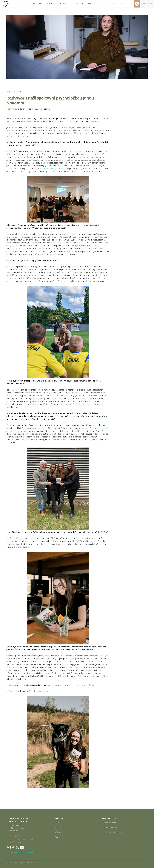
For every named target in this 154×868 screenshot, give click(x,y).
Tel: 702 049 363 (14, 836)
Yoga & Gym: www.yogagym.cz (19, 842)
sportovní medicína (85, 685)
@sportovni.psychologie (53, 169)
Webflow (33, 863)
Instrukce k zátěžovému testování (114, 832)
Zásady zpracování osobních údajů (21, 852)
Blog (56, 837)
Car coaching (103, 428)
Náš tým (58, 832)
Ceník (57, 823)
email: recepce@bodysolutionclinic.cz (21, 839)
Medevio (41, 691)
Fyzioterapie (59, 827)
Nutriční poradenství (109, 827)
